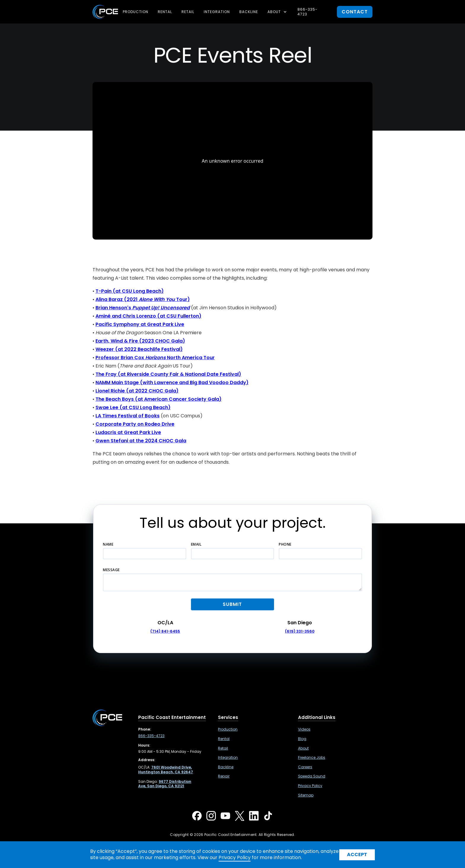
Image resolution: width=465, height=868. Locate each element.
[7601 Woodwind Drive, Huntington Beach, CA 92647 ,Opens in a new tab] (166, 770)
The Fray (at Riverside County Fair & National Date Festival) (168, 374)
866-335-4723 (308, 12)
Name (108, 544)
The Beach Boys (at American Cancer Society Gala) (159, 399)
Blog (302, 739)
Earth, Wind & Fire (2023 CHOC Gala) (140, 341)
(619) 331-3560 (300, 631)
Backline (249, 12)
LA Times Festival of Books (128, 416)
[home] (105, 12)
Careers (305, 767)
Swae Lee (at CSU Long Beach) (133, 407)
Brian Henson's (143, 308)
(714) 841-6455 (165, 631)
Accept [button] (357, 854)
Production (136, 12)
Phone (285, 544)
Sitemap (306, 795)
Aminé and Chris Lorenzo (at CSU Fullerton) (148, 316)
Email (196, 544)
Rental (165, 12)
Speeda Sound (312, 776)
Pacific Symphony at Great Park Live (140, 324)
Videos (304, 729)
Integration (217, 12)
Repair (224, 776)
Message (111, 570)
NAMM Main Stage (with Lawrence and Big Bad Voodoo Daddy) (172, 382)
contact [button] (355, 12)
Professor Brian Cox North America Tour (155, 358)
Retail (188, 12)
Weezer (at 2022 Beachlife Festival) (139, 349)
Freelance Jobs (312, 758)
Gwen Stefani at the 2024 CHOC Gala (141, 441)
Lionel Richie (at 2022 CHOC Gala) (137, 391)
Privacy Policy (310, 786)
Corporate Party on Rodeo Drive (135, 424)
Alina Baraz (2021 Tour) (143, 299)
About (303, 748)
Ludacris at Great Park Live (128, 432)
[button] (278, 12)
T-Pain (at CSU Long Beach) (130, 291)
